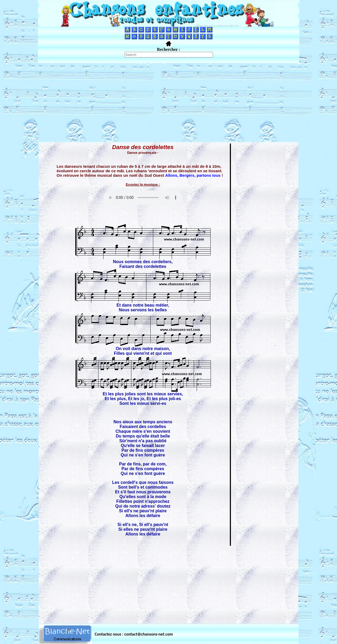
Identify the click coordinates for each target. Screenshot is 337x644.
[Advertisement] (168, 102)
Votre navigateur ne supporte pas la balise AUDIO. (143, 198)
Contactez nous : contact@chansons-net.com (134, 634)
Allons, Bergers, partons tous (193, 175)
